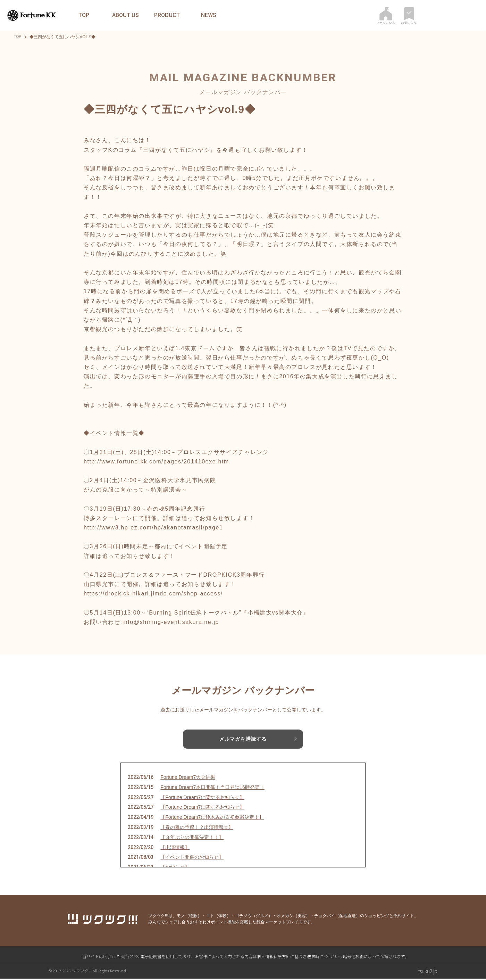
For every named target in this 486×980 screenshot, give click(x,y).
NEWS (209, 15)
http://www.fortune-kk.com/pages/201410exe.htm (156, 462)
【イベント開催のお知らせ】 (192, 858)
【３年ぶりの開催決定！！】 (192, 838)
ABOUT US (125, 15)
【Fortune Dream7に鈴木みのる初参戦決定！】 (212, 818)
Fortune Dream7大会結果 (188, 779)
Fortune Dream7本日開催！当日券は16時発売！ (212, 788)
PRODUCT (167, 15)
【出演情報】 (175, 848)
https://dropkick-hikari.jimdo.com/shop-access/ (153, 594)
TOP (84, 15)
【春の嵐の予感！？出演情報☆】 (197, 829)
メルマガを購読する (243, 739)
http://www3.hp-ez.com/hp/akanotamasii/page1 (153, 528)
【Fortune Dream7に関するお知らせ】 (202, 798)
